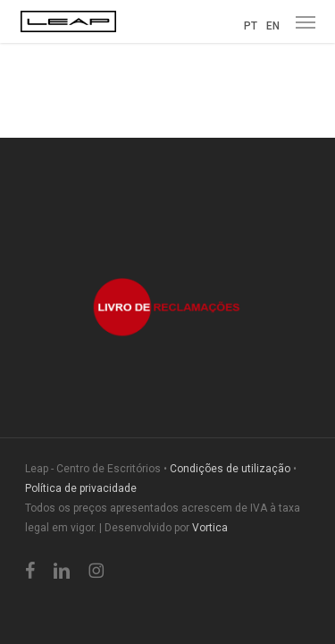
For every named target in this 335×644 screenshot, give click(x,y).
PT (251, 26)
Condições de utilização (230, 469)
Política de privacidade (81, 488)
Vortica (210, 528)
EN (273, 26)
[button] (306, 21)
